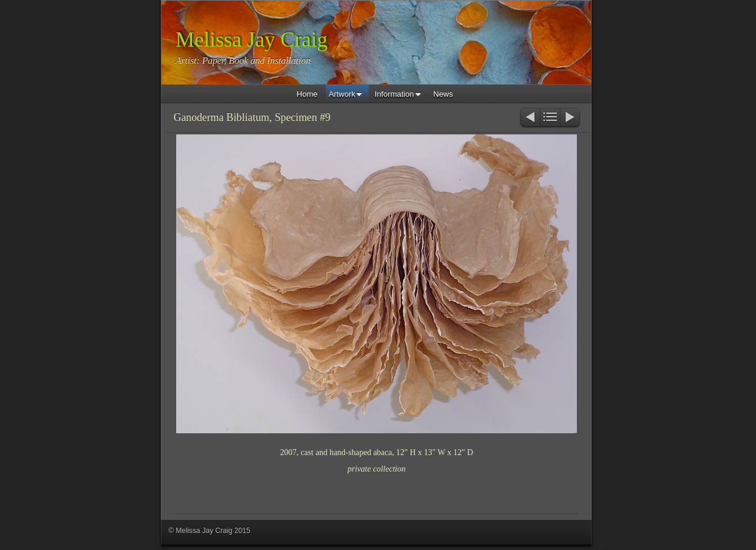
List (550, 118)
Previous (529, 118)
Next (571, 118)
